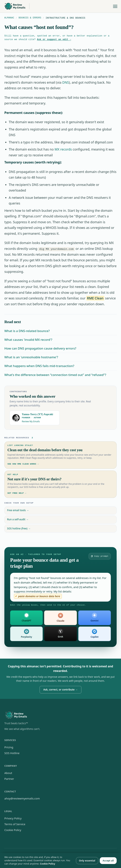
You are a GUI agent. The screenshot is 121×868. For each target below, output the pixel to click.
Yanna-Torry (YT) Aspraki (37, 414)
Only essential (87, 861)
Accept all (108, 861)
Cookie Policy (13, 830)
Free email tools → (18, 510)
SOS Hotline (12, 753)
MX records (63, 149)
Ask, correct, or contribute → (61, 689)
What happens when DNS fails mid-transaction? (39, 366)
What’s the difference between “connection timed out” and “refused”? (55, 375)
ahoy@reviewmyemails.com (22, 798)
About (8, 773)
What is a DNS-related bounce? (27, 331)
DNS (66, 82)
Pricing (9, 747)
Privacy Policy (13, 818)
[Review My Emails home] (17, 6)
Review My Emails (31, 421)
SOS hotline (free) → (19, 528)
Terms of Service (15, 824)
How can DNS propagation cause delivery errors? (40, 348)
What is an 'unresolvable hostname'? (31, 357)
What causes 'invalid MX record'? (28, 339)
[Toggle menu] (115, 6)
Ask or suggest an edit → (54, 39)
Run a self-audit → (18, 519)
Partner (9, 779)
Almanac (9, 18)
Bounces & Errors (30, 18)
